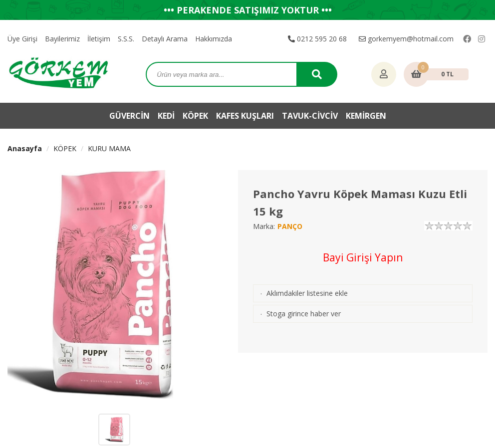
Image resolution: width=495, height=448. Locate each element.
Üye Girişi (22, 39)
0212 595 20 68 (317, 39)
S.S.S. (126, 39)
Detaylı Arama (165, 39)
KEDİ (166, 116)
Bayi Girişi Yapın (363, 257)
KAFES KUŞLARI (245, 116)
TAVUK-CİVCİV (310, 116)
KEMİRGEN (366, 116)
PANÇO (290, 226)
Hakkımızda (214, 39)
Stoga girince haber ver (304, 314)
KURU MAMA (109, 148)
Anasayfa (25, 148)
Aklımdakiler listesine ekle (307, 293)
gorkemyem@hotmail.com (406, 39)
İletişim (99, 39)
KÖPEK (195, 116)
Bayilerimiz (62, 39)
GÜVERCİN (129, 116)
